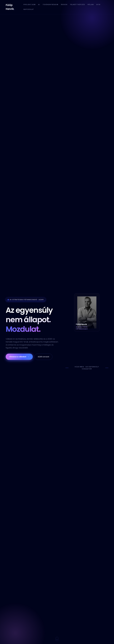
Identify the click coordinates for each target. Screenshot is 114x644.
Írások (64, 5)
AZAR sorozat (43, 357)
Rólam (91, 5)
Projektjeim (30, 5)
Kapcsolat (29, 9)
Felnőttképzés (78, 5)
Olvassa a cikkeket (19, 357)
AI (39, 5)
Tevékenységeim (50, 5)
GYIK (98, 5)
